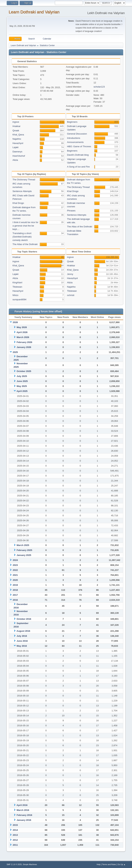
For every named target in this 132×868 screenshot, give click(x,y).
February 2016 (24, 815)
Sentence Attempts (22, 191)
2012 (15, 840)
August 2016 (23, 631)
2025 (15, 352)
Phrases (71, 211)
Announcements (75, 142)
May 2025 (22, 386)
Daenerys (17, 152)
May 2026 (22, 327)
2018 (15, 590)
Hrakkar (17, 126)
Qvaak (16, 130)
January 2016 (24, 820)
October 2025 (24, 371)
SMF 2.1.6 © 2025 (14, 864)
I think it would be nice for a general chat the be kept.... (25, 226)
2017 (15, 595)
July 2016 (22, 636)
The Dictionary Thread (24, 180)
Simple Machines (30, 864)
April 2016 (22, 805)
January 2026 (24, 347)
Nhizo (15, 295)
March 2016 (23, 810)
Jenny (70, 274)
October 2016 (24, 619)
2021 (15, 575)
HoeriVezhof (19, 156)
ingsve (16, 122)
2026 (15, 322)
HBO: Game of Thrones (79, 146)
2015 (15, 825)
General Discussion (77, 134)
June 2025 (22, 381)
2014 (15, 830)
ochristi (71, 295)
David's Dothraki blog (78, 155)
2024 (15, 560)
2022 (15, 570)
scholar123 (99, 87)
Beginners (72, 122)
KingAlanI (17, 282)
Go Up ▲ (122, 864)
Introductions (74, 138)
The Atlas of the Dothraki (25, 244)
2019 (15, 585)
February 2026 (24, 342)
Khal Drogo (18, 203)
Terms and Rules (109, 864)
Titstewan (17, 287)
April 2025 (22, 391)
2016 (15, 600)
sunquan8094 (20, 299)
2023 (15, 565)
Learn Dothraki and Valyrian (34, 12)
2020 (15, 580)
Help (98, 864)
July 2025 (22, 376)
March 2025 (23, 545)
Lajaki (16, 147)
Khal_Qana (18, 135)
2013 (15, 835)
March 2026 (23, 337)
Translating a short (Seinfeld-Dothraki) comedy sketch (22, 237)
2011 (15, 845)
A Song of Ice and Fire (78, 167)
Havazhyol (18, 143)
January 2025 (24, 555)
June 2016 (22, 641)
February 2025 (24, 550)
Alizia (15, 160)
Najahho (17, 139)
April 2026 (22, 332)
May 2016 (22, 646)
